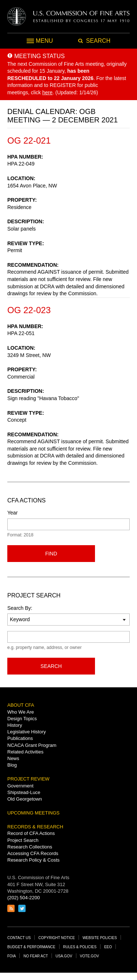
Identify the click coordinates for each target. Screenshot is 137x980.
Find (51, 554)
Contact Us (19, 938)
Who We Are (21, 712)
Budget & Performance (31, 947)
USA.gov (64, 956)
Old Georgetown (25, 799)
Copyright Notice (57, 938)
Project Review (28, 779)
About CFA (21, 705)
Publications (20, 738)
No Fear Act (36, 956)
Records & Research (35, 827)
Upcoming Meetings (33, 813)
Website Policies (100, 938)
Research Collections (30, 847)
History (15, 725)
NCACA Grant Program (32, 745)
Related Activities (25, 752)
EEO (108, 947)
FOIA (12, 956)
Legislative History (27, 732)
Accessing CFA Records (33, 853)
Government (20, 786)
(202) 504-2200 (24, 898)
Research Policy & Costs (33, 860)
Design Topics (22, 719)
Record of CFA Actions (31, 833)
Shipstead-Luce (24, 792)
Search (51, 666)
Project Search (23, 840)
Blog (12, 765)
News (13, 758)
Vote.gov (90, 956)
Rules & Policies (80, 947)
